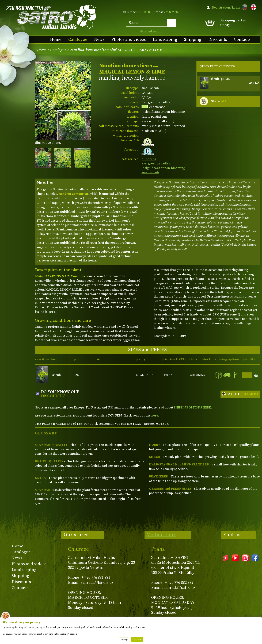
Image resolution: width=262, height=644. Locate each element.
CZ (244, 7)
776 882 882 (171, 12)
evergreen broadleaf (157, 163)
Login (236, 8)
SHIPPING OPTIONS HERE (192, 408)
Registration (221, 8)
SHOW (219, 101)
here (155, 416)
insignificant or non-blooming (163, 168)
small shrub (150, 172)
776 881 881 (145, 12)
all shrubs (149, 159)
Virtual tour (161, 535)
